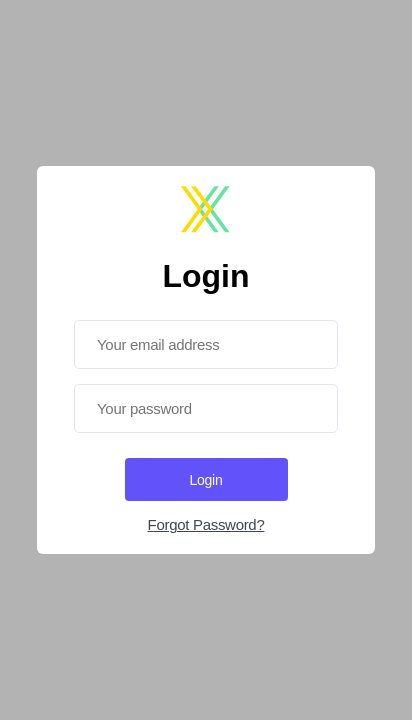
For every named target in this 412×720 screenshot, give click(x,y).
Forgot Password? (206, 524)
